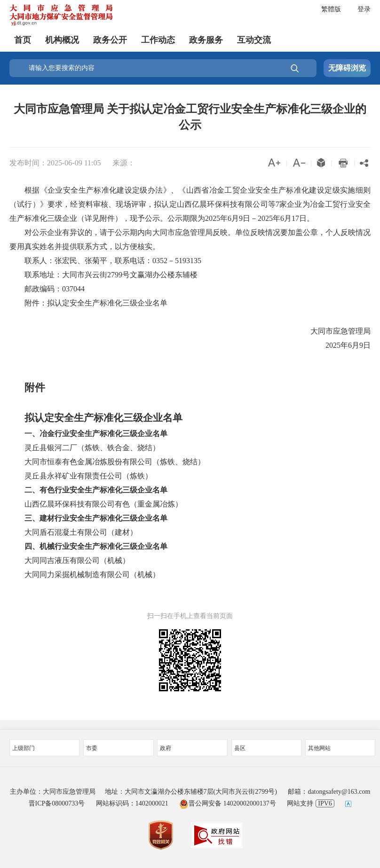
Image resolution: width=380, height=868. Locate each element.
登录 (364, 9)
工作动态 (158, 40)
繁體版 (331, 9)
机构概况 (62, 40)
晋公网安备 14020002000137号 (228, 803)
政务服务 (206, 40)
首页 (23, 40)
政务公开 (110, 40)
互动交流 (254, 40)
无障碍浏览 (347, 68)
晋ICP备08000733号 (57, 803)
